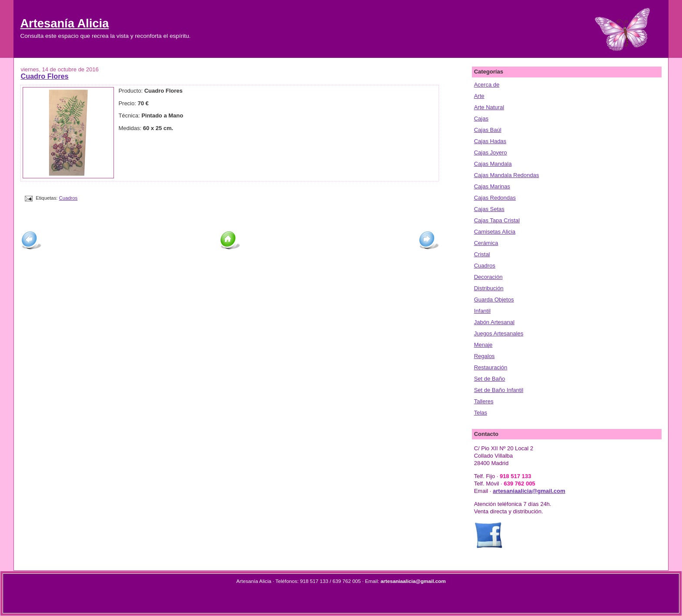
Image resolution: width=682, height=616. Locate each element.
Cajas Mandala (493, 164)
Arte (479, 96)
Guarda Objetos (494, 300)
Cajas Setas (489, 209)
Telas (481, 413)
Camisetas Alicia (495, 232)
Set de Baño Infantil (499, 390)
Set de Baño (490, 379)
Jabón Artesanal (494, 322)
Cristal (482, 254)
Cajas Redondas (495, 198)
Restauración (491, 367)
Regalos (485, 356)
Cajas (481, 119)
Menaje (483, 345)
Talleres (484, 401)
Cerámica (486, 243)
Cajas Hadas (490, 141)
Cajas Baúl (488, 130)
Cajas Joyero (491, 152)
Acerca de (487, 85)
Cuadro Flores (44, 76)
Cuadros (69, 198)
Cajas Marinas (492, 186)
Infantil (482, 311)
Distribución (489, 288)
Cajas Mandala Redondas (507, 175)
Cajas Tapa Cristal (497, 220)
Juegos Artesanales (499, 333)
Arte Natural (489, 107)
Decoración (488, 277)
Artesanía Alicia (64, 23)
